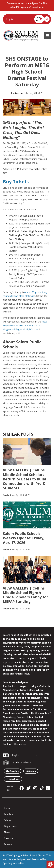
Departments (11, 826)
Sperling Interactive (13, 863)
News (7, 832)
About (7, 808)
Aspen (31, 771)
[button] (50, 864)
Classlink (12, 771)
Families (8, 814)
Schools (8, 820)
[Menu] (48, 36)
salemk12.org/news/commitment (27, 7)
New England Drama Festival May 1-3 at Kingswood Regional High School (25, 325)
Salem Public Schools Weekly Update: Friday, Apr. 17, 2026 (24, 538)
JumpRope (13, 779)
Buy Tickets (16, 182)
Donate (8, 844)
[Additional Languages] (19, 19)
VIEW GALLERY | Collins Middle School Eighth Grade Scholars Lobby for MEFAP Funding (25, 595)
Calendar (9, 838)
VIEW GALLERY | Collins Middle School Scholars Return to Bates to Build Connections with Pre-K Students (25, 479)
